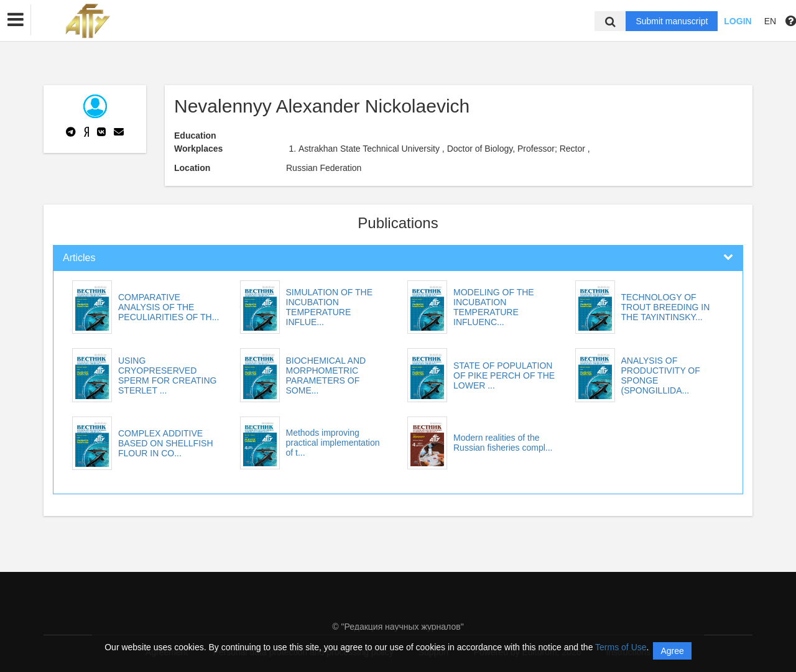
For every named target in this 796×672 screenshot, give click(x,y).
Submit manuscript (672, 21)
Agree (672, 651)
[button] (16, 20)
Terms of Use (621, 647)
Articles (79, 258)
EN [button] (770, 21)
